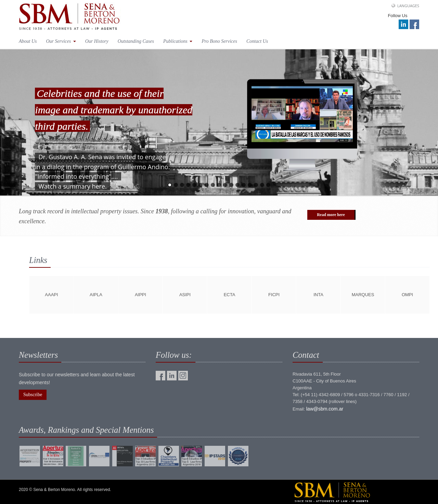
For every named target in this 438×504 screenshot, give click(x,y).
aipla (96, 295)
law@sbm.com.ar (325, 409)
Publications (178, 41)
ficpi (274, 295)
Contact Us (257, 41)
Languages (408, 6)
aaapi (51, 295)
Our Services (61, 41)
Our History (97, 41)
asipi (185, 295)
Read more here (331, 215)
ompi (407, 295)
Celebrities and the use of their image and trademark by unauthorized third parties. (114, 110)
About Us (28, 41)
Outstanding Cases (136, 41)
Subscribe (33, 395)
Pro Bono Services (219, 41)
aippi (140, 295)
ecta (230, 295)
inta (318, 295)
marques (363, 295)
